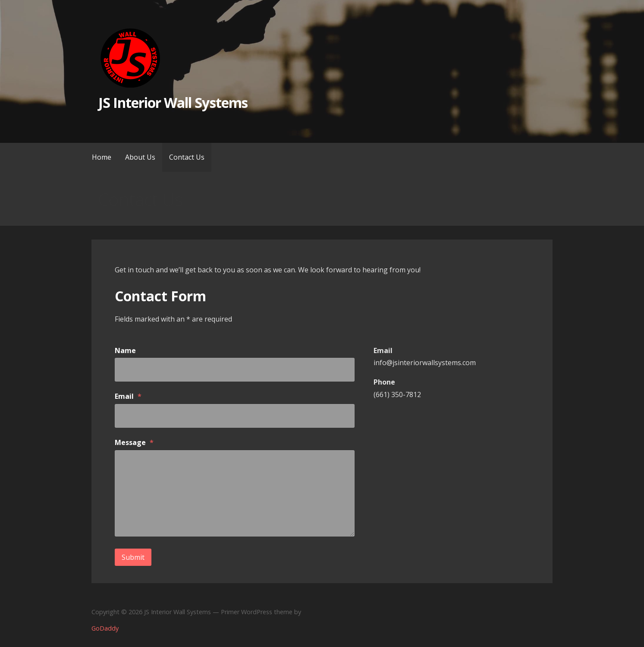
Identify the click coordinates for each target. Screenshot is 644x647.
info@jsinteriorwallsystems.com (425, 363)
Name (125, 350)
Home (102, 157)
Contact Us (187, 157)
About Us (140, 157)
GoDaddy (105, 628)
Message (134, 442)
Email (128, 396)
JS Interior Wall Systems (173, 103)
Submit (133, 557)
